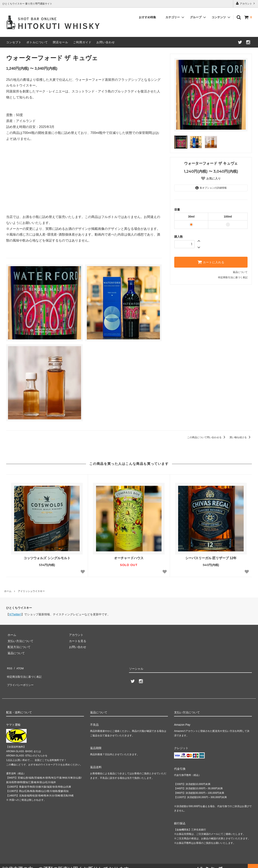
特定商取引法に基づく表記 (233, 277)
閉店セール (61, 42)
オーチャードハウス (129, 558)
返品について (240, 272)
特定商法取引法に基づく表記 (25, 673)
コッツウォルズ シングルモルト (47, 558)
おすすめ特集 (147, 17)
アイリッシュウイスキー (31, 591)
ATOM (18, 667)
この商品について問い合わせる (207, 437)
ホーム (8, 591)
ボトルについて (37, 42)
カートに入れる (211, 262)
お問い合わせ (106, 42)
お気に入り (214, 178)
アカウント (246, 3)
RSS (9, 667)
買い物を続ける (241, 437)
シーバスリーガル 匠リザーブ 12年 (211, 558)
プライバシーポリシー (20, 679)
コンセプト (14, 42)
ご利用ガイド (82, 42)
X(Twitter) (15, 614)
